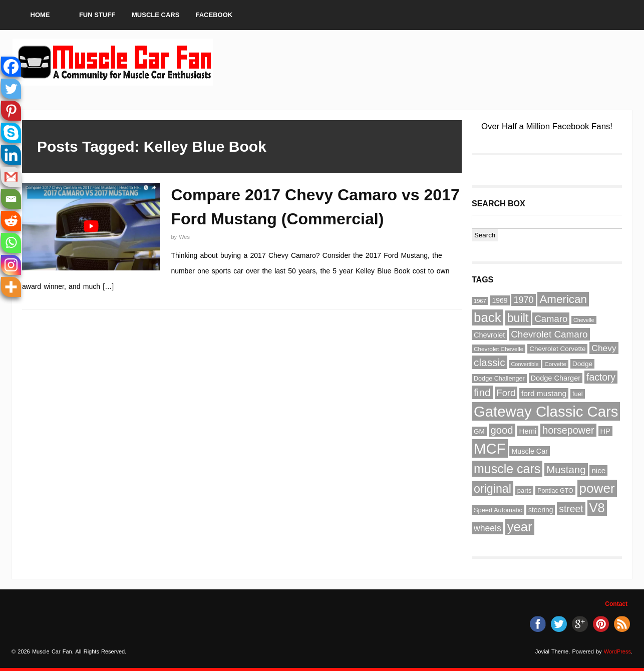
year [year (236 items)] (520, 527)
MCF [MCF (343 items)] (490, 448)
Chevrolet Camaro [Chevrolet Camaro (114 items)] (549, 334)
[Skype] (11, 133)
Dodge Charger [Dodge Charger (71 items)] (556, 378)
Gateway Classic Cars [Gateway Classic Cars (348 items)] (546, 411)
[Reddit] (11, 221)
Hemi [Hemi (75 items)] (528, 431)
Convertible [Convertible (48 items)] (525, 364)
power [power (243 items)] (597, 488)
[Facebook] (11, 67)
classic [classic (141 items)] (490, 362)
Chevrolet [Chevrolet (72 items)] (489, 335)
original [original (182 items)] (493, 489)
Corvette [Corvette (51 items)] (555, 364)
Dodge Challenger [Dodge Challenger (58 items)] (499, 379)
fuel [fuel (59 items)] (578, 394)
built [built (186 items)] (518, 318)
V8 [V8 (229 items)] (597, 508)
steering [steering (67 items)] (541, 510)
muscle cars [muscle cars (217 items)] (507, 469)
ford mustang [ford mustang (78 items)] (544, 393)
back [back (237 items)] (488, 317)
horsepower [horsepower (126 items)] (568, 430)
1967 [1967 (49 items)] (480, 301)
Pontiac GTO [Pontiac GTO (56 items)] (555, 491)
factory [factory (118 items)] (601, 377)
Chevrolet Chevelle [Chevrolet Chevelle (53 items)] (499, 349)
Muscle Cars (155, 15)
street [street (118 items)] (571, 509)
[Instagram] (11, 265)
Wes (184, 237)
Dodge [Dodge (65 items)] (582, 364)
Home (40, 15)
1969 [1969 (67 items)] (500, 300)
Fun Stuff (97, 15)
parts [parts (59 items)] (525, 490)
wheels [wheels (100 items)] (488, 528)
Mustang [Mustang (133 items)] (566, 470)
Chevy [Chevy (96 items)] (604, 348)
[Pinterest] (11, 111)
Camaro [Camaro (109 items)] (551, 319)
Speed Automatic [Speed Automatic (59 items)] (498, 510)
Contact (616, 604)
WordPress (617, 651)
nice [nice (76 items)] (598, 470)
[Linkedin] (11, 155)
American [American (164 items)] (563, 299)
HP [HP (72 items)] (605, 431)
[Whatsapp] (11, 243)
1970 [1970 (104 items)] (523, 300)
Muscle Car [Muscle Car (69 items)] (530, 451)
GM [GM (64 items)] (479, 431)
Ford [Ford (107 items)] (506, 393)
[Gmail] (11, 177)
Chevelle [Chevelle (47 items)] (584, 320)
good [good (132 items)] (502, 430)
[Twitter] (11, 89)
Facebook (214, 15)
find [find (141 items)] (482, 392)
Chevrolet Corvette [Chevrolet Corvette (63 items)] (557, 349)
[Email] (11, 199)
